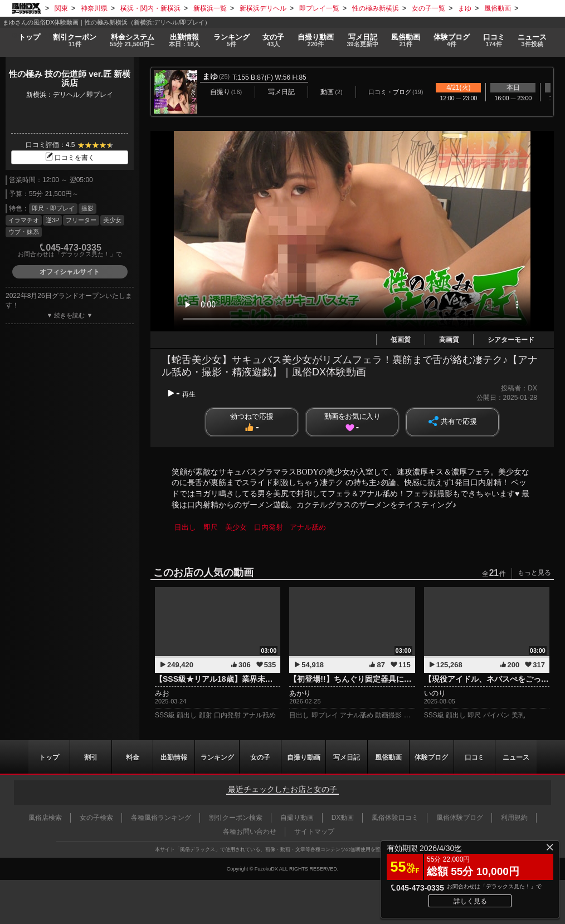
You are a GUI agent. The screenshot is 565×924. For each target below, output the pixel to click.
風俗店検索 (45, 818)
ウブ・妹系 (24, 232)
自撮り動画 (303, 757)
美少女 (112, 220)
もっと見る (534, 573)
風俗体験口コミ (395, 818)
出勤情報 (173, 757)
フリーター (81, 220)
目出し (185, 527)
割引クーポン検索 (236, 818)
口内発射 (269, 527)
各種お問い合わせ (250, 832)
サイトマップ (314, 832)
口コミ (494, 40)
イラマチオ (24, 220)
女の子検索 (96, 818)
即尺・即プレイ (53, 208)
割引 (75, 40)
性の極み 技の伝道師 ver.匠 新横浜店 (70, 79)
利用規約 (514, 818)
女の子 (273, 40)
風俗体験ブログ (460, 818)
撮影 (87, 208)
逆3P (52, 220)
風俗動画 (406, 40)
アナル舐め (308, 527)
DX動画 (343, 818)
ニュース (533, 40)
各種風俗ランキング (161, 818)
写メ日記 (347, 757)
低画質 (401, 340)
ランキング (231, 40)
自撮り (316, 40)
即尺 (211, 527)
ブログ (452, 40)
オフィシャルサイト (70, 272)
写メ (363, 40)
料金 (133, 40)
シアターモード (511, 340)
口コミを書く (70, 158)
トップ (29, 36)
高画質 (449, 340)
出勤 (184, 40)
